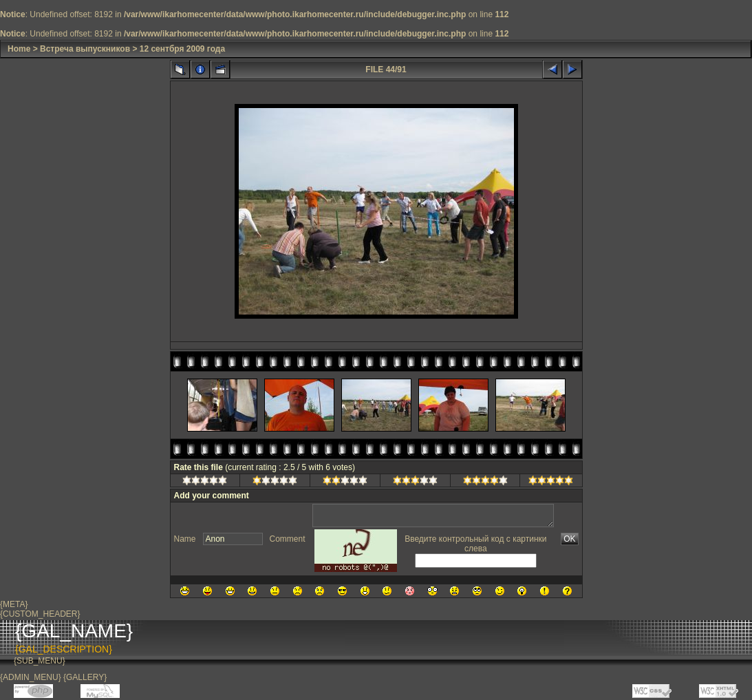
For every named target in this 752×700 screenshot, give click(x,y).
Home (19, 49)
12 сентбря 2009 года (182, 49)
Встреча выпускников (85, 49)
